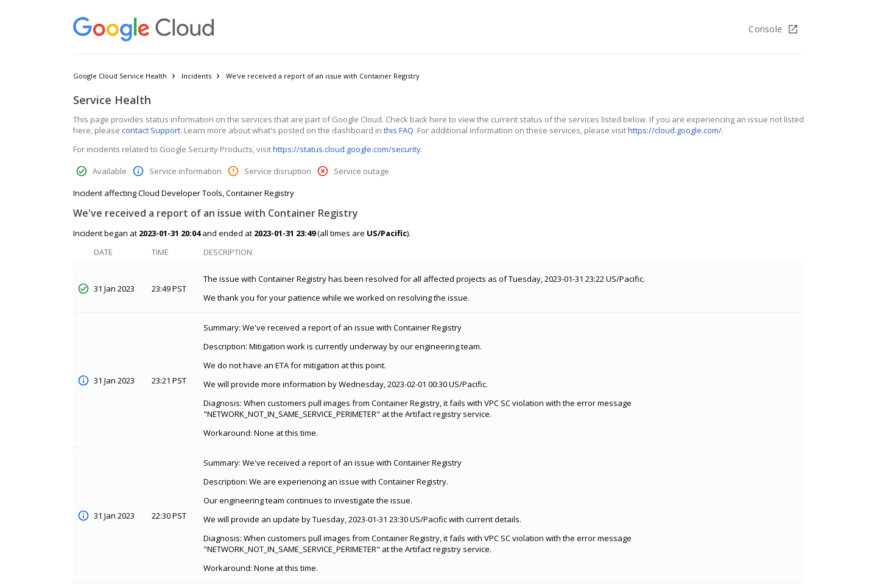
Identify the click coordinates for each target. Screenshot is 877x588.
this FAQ (399, 130)
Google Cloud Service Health (120, 76)
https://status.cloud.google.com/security (347, 149)
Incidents (196, 76)
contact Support (151, 130)
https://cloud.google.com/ (675, 130)
